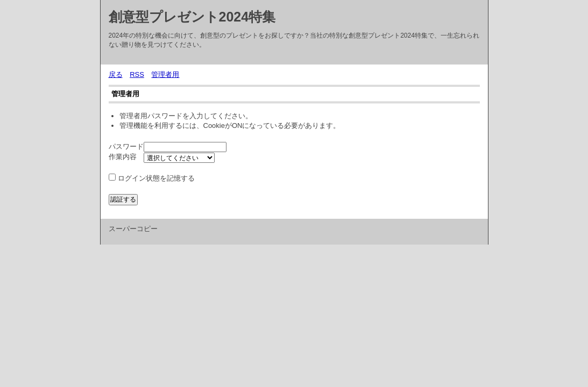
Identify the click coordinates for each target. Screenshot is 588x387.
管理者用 (165, 74)
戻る (116, 74)
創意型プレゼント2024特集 (192, 17)
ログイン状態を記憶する (156, 178)
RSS (137, 74)
